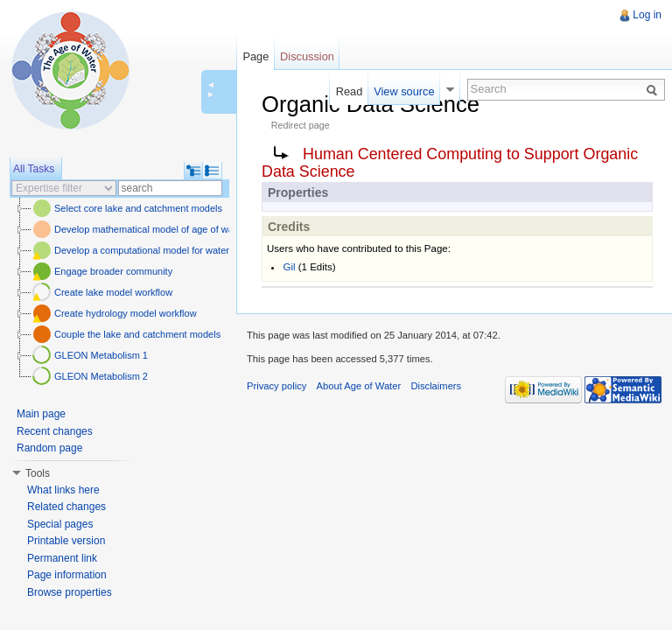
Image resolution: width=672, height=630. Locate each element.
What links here (63, 490)
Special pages (60, 524)
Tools (38, 473)
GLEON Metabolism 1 (101, 355)
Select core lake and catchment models (138, 208)
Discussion (307, 56)
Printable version (66, 541)
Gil (289, 267)
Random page (49, 448)
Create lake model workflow (113, 292)
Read (350, 91)
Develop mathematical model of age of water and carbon (175, 229)
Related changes (66, 507)
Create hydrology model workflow (126, 313)
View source (404, 91)
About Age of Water (359, 386)
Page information (67, 575)
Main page (41, 414)
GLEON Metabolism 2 (101, 376)
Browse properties (70, 592)
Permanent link (62, 558)
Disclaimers (436, 386)
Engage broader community (113, 271)
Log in (647, 15)
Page (255, 56)
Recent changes (55, 431)
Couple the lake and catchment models (137, 334)
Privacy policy (276, 386)
